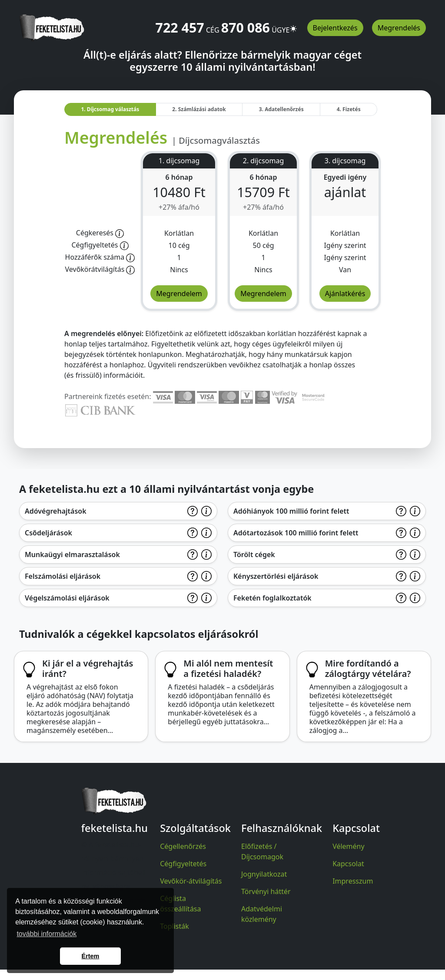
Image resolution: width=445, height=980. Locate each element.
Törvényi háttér (266, 891)
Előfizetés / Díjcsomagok (262, 851)
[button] (293, 25)
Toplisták (174, 926)
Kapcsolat (348, 864)
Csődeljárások (48, 533)
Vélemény (349, 846)
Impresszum (353, 881)
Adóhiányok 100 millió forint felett (291, 511)
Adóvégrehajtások (56, 511)
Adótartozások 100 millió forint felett (296, 533)
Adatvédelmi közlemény (262, 914)
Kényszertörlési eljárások (276, 576)
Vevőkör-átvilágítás (191, 881)
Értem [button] (91, 956)
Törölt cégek (254, 554)
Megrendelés (399, 28)
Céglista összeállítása (180, 904)
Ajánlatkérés (345, 294)
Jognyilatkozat (264, 874)
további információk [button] (46, 934)
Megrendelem (179, 294)
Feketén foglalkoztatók (272, 598)
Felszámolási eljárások (63, 576)
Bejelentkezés (335, 28)
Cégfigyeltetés (183, 864)
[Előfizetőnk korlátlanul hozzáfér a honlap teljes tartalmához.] (120, 233)
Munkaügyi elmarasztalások (72, 554)
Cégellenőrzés (183, 846)
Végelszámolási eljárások (67, 598)
